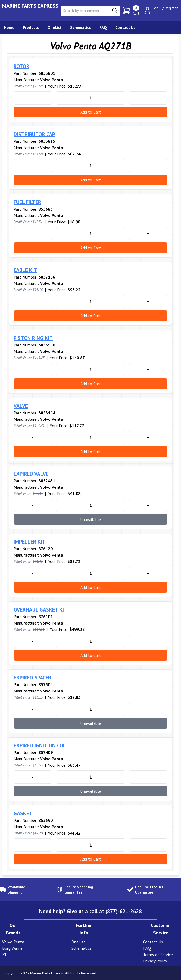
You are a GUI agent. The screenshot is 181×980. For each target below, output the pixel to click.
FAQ (147, 948)
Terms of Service (158, 955)
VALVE (21, 406)
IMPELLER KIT (30, 542)
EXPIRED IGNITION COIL (40, 745)
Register (171, 8)
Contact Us (153, 942)
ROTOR (21, 66)
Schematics (81, 948)
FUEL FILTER (27, 202)
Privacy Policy (155, 961)
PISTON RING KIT (33, 338)
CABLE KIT (25, 270)
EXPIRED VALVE (31, 474)
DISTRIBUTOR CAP (34, 134)
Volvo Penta (13, 942)
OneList (78, 942)
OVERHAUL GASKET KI (39, 610)
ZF (5, 955)
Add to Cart (91, 112)
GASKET (23, 813)
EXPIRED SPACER (32, 678)
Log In (156, 11)
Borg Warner (13, 948)
